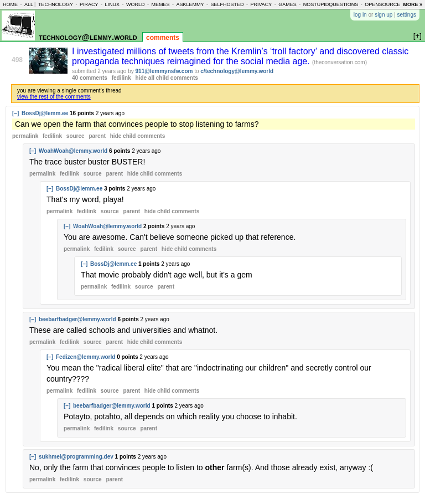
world (136, 4)
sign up (383, 15)
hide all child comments (167, 78)
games (287, 4)
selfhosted (227, 4)
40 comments (90, 78)
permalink (25, 136)
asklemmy (190, 4)
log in (360, 15)
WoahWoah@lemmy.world (73, 151)
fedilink (121, 78)
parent (97, 136)
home (10, 4)
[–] (15, 113)
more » (413, 4)
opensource (382, 4)
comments (163, 38)
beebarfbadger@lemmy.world (77, 319)
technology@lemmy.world (88, 37)
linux (112, 4)
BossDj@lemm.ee (45, 113)
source (76, 136)
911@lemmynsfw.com (164, 71)
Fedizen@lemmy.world (85, 357)
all (29, 4)
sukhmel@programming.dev (76, 457)
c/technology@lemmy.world (237, 71)
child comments (138, 136)
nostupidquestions (331, 4)
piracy (89, 4)
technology (56, 4)
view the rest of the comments (54, 97)
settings (407, 15)
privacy (261, 4)
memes (160, 4)
